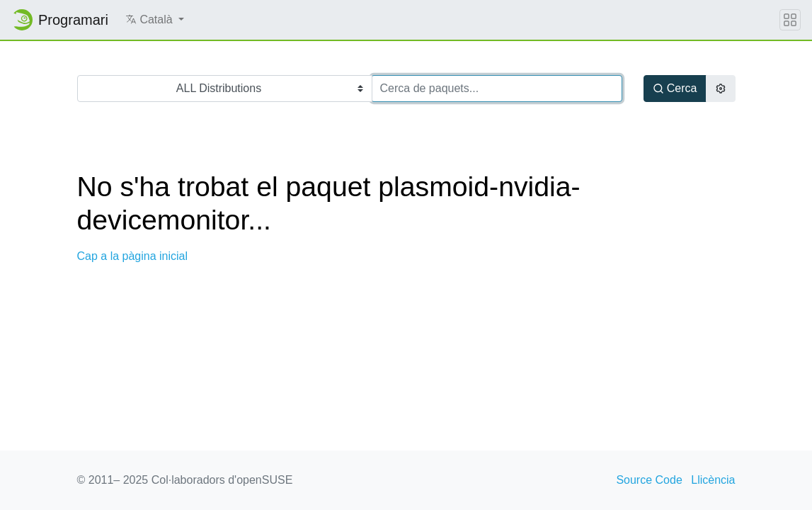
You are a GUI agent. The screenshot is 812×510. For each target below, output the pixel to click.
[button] (155, 20)
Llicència (713, 480)
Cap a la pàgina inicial (133, 256)
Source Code (649, 480)
